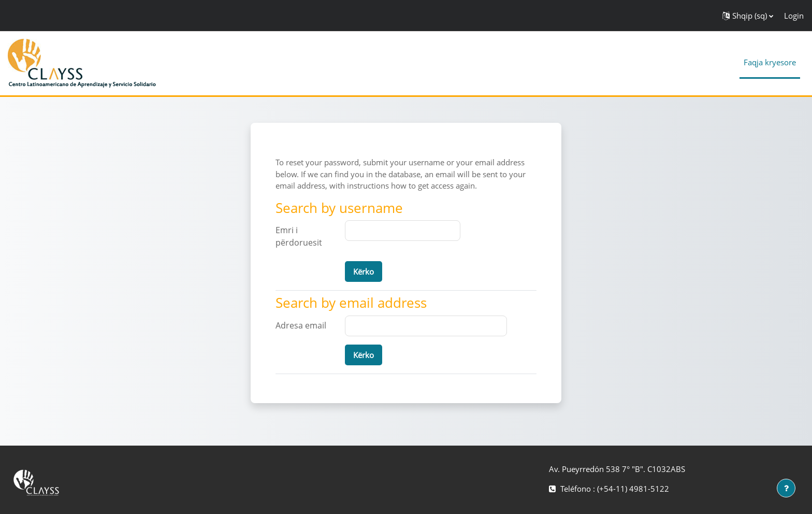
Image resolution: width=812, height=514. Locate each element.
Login (794, 16)
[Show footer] (786, 488)
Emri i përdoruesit (299, 236)
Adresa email (301, 325)
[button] (748, 16)
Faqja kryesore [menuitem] (770, 62)
